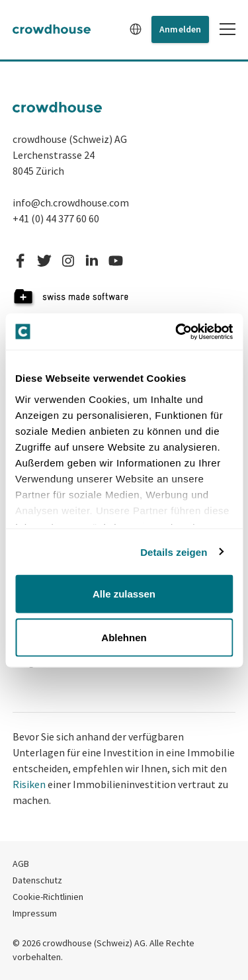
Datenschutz (37, 880)
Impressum (35, 913)
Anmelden (180, 29)
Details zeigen (174, 552)
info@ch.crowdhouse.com (71, 202)
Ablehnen (124, 637)
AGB (21, 864)
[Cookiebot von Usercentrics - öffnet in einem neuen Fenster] (177, 332)
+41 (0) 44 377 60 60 (56, 218)
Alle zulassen (124, 594)
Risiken (29, 784)
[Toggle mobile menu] (227, 29)
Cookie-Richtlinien (48, 897)
